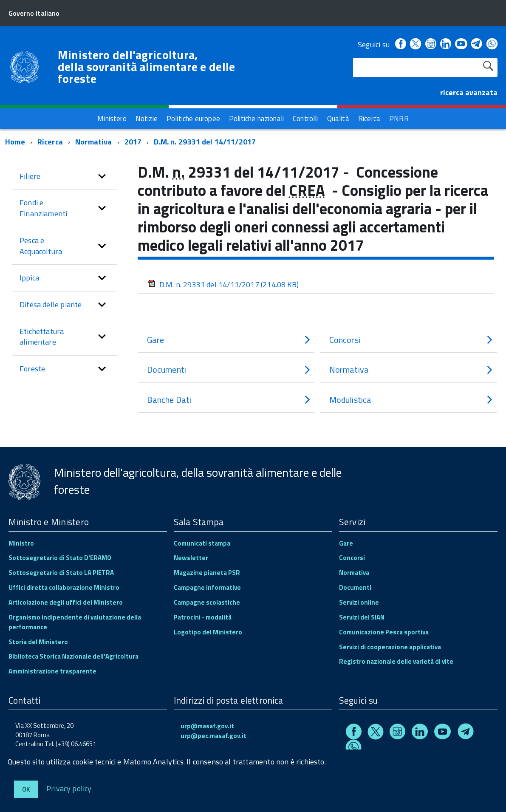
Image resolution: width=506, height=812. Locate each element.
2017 (133, 142)
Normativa (94, 142)
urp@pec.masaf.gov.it (213, 736)
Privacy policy (69, 788)
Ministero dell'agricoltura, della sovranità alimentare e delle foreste (147, 67)
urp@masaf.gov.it (207, 726)
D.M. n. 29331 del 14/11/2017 (205, 142)
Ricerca (50, 142)
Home (15, 142)
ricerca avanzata (469, 92)
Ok (26, 789)
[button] (102, 176)
